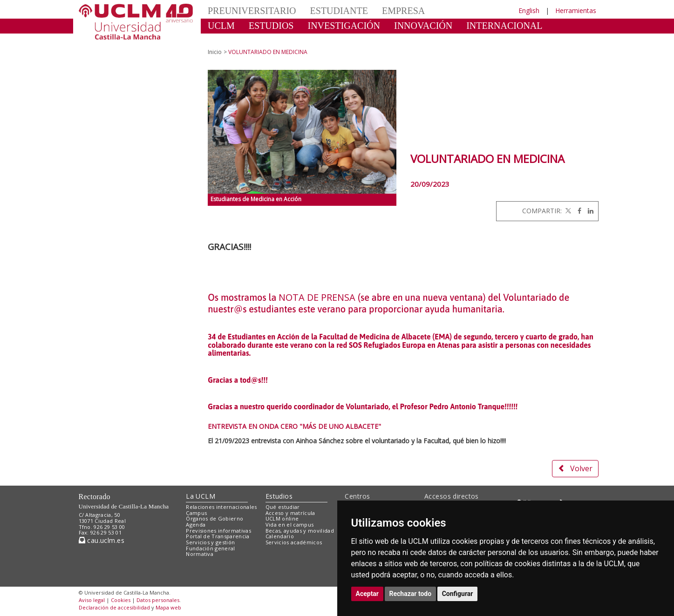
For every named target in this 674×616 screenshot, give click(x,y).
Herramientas (576, 10)
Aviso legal (92, 600)
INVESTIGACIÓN (344, 26)
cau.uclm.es (102, 540)
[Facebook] (577, 211)
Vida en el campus (290, 525)
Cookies (121, 600)
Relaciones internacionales (221, 507)
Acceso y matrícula (290, 513)
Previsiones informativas (218, 531)
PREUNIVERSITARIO (252, 11)
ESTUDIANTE (339, 11)
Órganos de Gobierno (214, 518)
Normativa (200, 554)
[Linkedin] (588, 211)
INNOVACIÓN (423, 26)
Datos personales (158, 600)
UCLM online (282, 518)
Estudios (279, 496)
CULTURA (229, 40)
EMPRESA (403, 11)
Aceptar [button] (368, 594)
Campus (196, 513)
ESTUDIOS (271, 26)
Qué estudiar (283, 507)
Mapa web (168, 607)
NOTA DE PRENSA (317, 297)
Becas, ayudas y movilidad (300, 531)
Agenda (196, 525)
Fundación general (211, 548)
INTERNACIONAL (504, 26)
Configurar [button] (458, 594)
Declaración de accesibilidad (114, 607)
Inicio (215, 52)
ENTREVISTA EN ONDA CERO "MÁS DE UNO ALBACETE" (294, 426)
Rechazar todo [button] (411, 594)
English (529, 10)
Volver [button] (575, 468)
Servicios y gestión (210, 542)
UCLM (221, 26)
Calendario (280, 536)
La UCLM (201, 496)
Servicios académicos (294, 542)
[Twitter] (567, 211)
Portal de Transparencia (218, 536)
